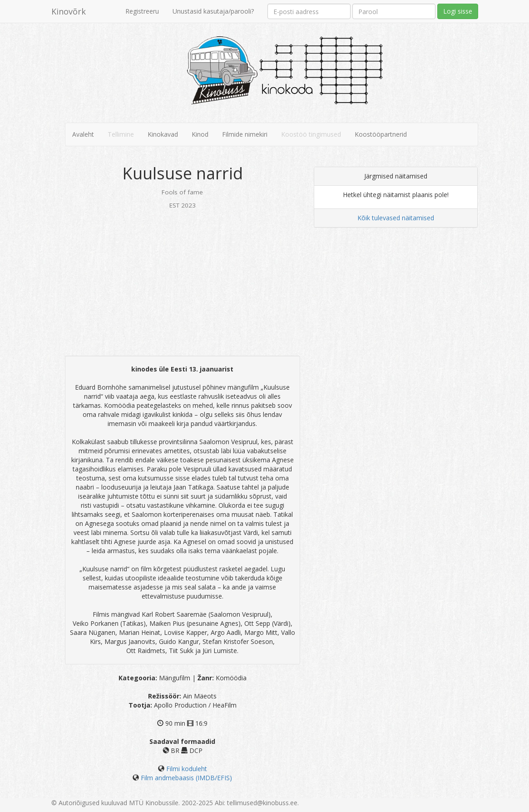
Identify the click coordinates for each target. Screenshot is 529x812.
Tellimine (121, 134)
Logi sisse (458, 11)
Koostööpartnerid (381, 134)
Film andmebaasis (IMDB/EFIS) (186, 778)
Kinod (200, 134)
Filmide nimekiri (245, 134)
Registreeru (142, 11)
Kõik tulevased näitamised (396, 218)
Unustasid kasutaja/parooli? (213, 11)
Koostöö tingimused (311, 134)
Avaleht (83, 134)
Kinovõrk (69, 11)
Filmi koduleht (187, 769)
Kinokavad (163, 134)
